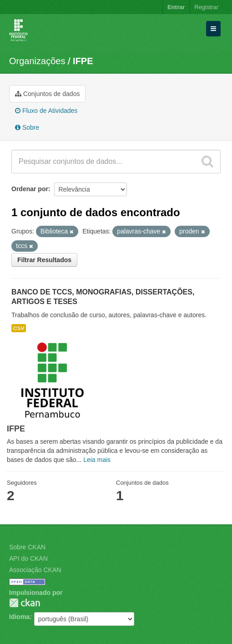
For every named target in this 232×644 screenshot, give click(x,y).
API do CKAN (28, 558)
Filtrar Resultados (44, 260)
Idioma (19, 617)
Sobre (27, 127)
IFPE (83, 61)
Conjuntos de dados (47, 94)
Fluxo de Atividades (46, 111)
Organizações (37, 61)
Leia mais (97, 460)
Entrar (176, 7)
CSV (19, 328)
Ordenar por (30, 189)
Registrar (206, 7)
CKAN (25, 603)
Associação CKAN (35, 570)
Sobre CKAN (27, 547)
